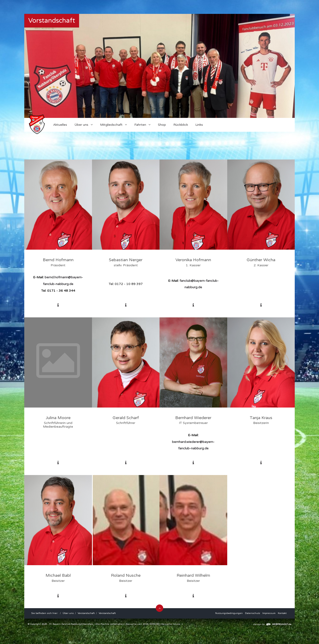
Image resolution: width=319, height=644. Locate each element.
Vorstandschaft (86, 613)
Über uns (68, 613)
